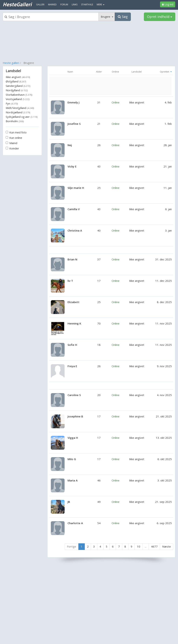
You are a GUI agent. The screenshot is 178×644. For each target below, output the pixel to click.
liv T (70, 281)
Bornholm (15, 121)
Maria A (73, 480)
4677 (154, 546)
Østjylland (16, 81)
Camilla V (74, 209)
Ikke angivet (18, 77)
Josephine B (75, 416)
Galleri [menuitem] (40, 5)
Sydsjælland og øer (22, 117)
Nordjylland (17, 90)
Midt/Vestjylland (20, 108)
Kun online (14, 138)
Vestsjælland (18, 99)
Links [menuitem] (75, 5)
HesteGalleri (17, 4)
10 (139, 546)
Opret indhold (160, 17)
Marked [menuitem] (52, 5)
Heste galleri (11, 63)
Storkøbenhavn (19, 95)
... (146, 546)
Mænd (11, 143)
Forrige (72, 546)
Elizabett (73, 302)
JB (69, 502)
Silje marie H (76, 188)
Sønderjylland (18, 86)
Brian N (72, 259)
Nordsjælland (18, 112)
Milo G (72, 459)
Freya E (72, 366)
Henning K (74, 323)
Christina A (75, 230)
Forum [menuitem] (64, 5)
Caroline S (74, 395)
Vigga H (73, 438)
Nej (70, 145)
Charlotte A (75, 523)
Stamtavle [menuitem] (87, 5)
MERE (101, 5)
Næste (167, 546)
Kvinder (12, 148)
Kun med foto (16, 132)
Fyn (12, 103)
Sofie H (72, 345)
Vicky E (72, 166)
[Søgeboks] (51, 17)
